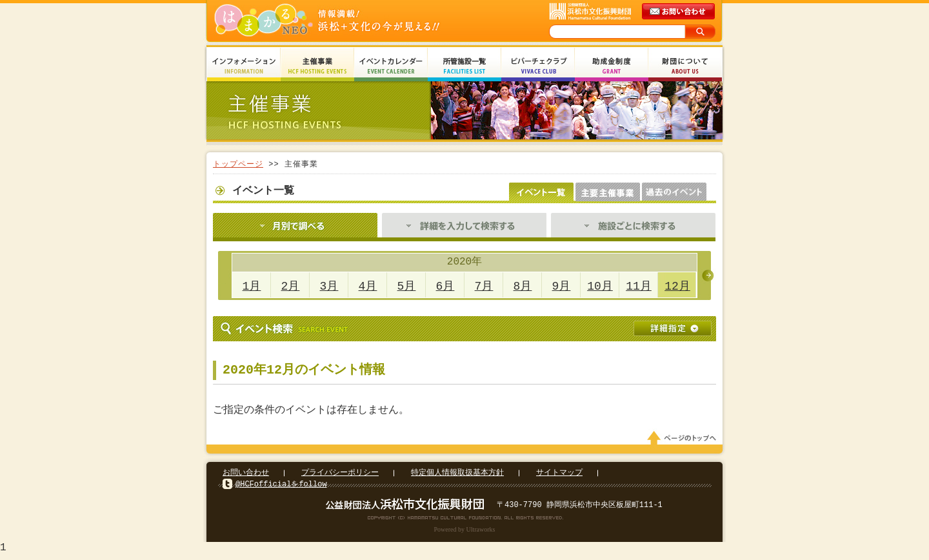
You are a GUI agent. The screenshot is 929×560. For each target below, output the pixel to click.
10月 (600, 286)
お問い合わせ (246, 476)
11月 (639, 286)
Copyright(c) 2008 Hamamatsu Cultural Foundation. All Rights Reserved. (465, 521)
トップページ (238, 164)
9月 (562, 286)
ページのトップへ (684, 442)
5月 (407, 286)
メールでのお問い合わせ (679, 12)
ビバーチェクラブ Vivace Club (538, 66)
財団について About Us (685, 66)
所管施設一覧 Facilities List (464, 66)
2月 (291, 286)
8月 (523, 286)
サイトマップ (559, 476)
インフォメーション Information (244, 66)
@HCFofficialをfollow (281, 488)
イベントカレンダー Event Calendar (391, 66)
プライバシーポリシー (340, 476)
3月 (329, 286)
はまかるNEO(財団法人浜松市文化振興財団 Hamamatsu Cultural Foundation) (355, 21)
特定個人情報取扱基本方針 (457, 476)
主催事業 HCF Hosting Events (317, 66)
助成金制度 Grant (612, 66)
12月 (677, 286)
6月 (445, 286)
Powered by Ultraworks (465, 533)
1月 (252, 286)
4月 (368, 286)
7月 (484, 286)
